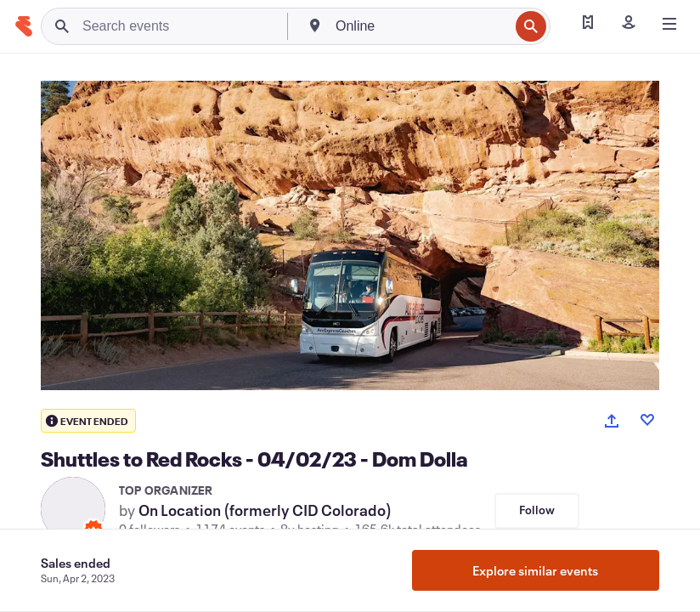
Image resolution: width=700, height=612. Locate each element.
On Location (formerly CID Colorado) (265, 510)
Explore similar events (535, 570)
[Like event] (647, 420)
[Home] (24, 26)
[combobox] (421, 26)
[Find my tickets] (588, 24)
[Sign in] (629, 24)
